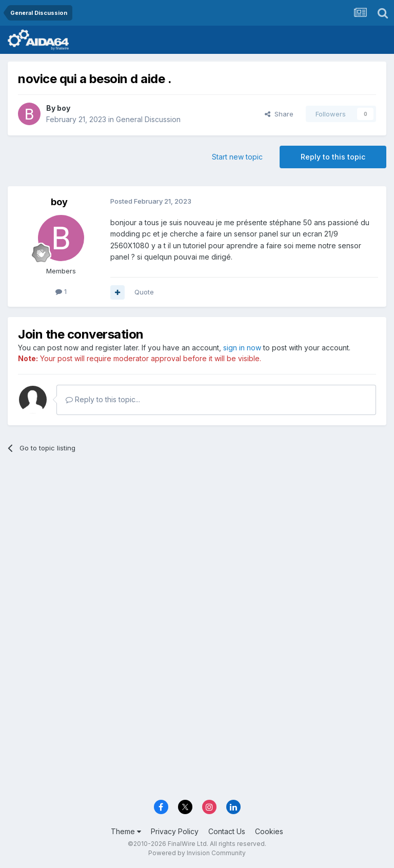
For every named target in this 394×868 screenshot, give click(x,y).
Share (279, 114)
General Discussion (148, 119)
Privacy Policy (175, 831)
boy (64, 108)
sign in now (242, 348)
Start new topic (237, 157)
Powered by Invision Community (197, 853)
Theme (126, 831)
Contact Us (227, 831)
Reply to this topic (333, 157)
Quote (144, 292)
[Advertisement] (197, 540)
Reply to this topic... (103, 399)
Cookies (269, 831)
